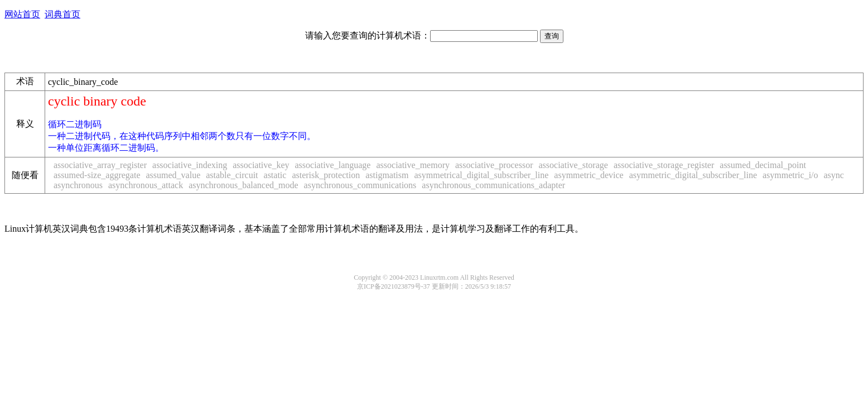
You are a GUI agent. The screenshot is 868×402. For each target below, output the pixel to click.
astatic (275, 175)
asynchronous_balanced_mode (243, 185)
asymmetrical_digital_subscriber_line (481, 175)
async (834, 175)
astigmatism (387, 175)
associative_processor (494, 165)
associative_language (333, 165)
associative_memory (413, 165)
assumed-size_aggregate (97, 175)
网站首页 (22, 14)
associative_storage (573, 165)
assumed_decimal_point (763, 165)
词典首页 (62, 14)
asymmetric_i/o (790, 175)
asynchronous (78, 185)
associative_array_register (100, 165)
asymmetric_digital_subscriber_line (693, 175)
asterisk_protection (326, 175)
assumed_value (173, 175)
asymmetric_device (589, 175)
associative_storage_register (664, 165)
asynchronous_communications (360, 185)
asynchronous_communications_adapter (493, 185)
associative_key (261, 165)
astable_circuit (232, 175)
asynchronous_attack (146, 185)
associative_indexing (190, 165)
